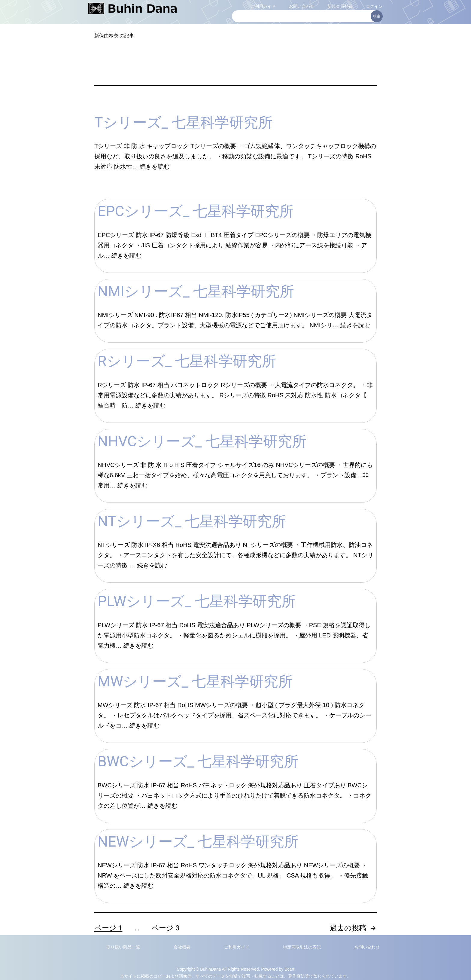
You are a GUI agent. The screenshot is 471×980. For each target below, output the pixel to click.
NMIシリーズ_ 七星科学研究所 (196, 291)
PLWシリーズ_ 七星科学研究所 (197, 601)
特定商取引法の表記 (302, 947)
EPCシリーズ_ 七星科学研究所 (196, 211)
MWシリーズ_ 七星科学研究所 (195, 681)
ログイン (374, 6)
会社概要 (182, 947)
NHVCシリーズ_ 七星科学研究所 (202, 441)
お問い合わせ (302, 6)
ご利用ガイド (263, 6)
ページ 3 (165, 928)
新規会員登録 (340, 6)
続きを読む (155, 166)
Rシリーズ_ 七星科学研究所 (187, 361)
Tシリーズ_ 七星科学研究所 (183, 122)
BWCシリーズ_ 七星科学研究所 (198, 761)
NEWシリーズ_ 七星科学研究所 (198, 842)
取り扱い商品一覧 (123, 947)
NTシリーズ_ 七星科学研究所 (192, 521)
